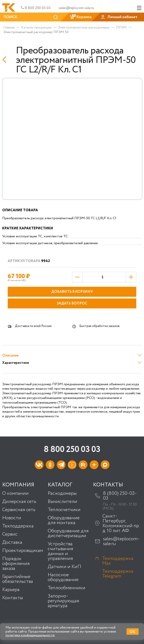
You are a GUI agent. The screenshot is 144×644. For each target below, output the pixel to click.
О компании (15, 493)
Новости (12, 518)
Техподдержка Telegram (118, 574)
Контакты (13, 598)
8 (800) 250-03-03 (120, 496)
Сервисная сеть (19, 510)
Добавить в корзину (72, 292)
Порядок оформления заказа (16, 564)
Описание (10, 356)
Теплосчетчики (64, 510)
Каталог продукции (36, 27)
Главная (9, 27)
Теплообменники (67, 588)
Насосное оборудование (63, 577)
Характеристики (16, 363)
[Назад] (6, 60)
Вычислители (62, 502)
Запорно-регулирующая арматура (63, 601)
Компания (18, 485)
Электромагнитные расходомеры (84, 27)
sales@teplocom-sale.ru (76, 8)
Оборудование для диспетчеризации (68, 533)
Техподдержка (18, 526)
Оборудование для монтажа (64, 520)
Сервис (10, 534)
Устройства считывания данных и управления (60, 551)
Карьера (11, 590)
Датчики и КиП (64, 567)
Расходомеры (62, 493)
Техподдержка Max (118, 561)
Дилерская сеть (19, 502)
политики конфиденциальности (30, 635)
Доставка (12, 542)
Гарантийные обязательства (18, 579)
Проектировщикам (23, 551)
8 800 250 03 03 (36, 8)
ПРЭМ (121, 27)
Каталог (60, 485)
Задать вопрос (72, 303)
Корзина (80, 17)
